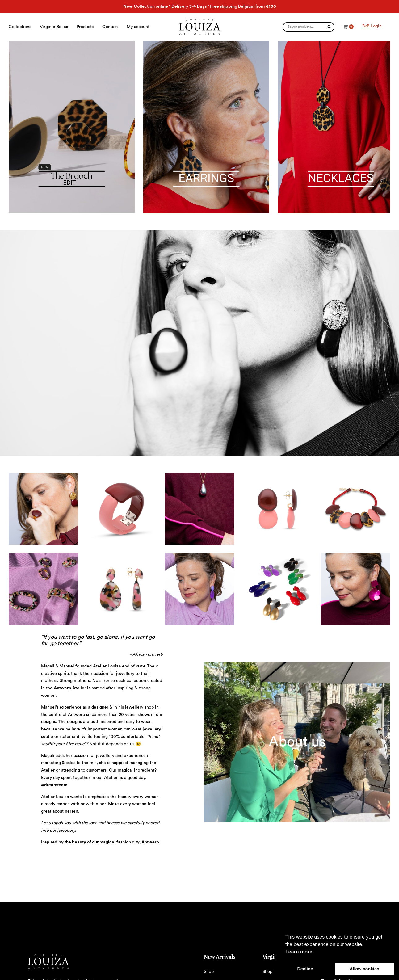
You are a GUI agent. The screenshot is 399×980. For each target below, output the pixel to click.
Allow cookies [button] (364, 969)
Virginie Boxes (54, 27)
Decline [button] (305, 969)
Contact (110, 27)
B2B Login (372, 26)
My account (138, 27)
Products (85, 27)
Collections (20, 27)
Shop (209, 972)
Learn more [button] (299, 952)
